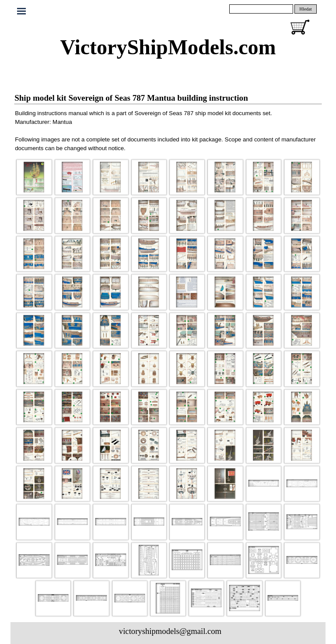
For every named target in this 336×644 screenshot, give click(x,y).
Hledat (305, 9)
